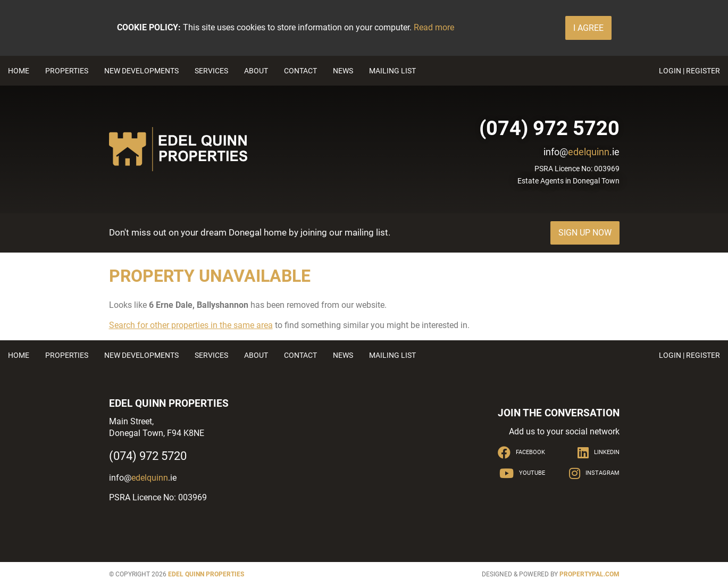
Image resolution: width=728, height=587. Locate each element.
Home (19, 71)
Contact (300, 71)
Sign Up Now (585, 233)
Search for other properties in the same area (191, 325)
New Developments (141, 71)
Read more (434, 27)
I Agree (588, 28)
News (343, 71)
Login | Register (689, 71)
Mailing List (392, 71)
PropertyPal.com (589, 574)
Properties (67, 71)
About (256, 71)
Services (211, 71)
